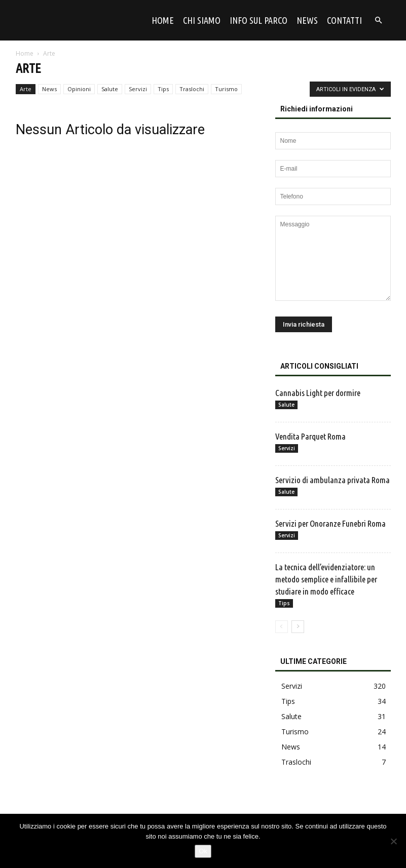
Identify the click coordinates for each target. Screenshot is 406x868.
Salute (110, 89)
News (307, 20)
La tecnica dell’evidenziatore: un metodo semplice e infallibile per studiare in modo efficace (326, 579)
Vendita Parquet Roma (310, 436)
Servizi (138, 89)
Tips (163, 89)
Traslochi (192, 89)
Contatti (344, 20)
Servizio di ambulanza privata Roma (333, 480)
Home (163, 20)
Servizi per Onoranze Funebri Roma (330, 523)
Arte (26, 89)
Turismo (226, 89)
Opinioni (79, 89)
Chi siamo (202, 20)
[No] (393, 841)
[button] (379, 21)
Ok (203, 851)
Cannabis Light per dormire (319, 393)
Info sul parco (259, 20)
